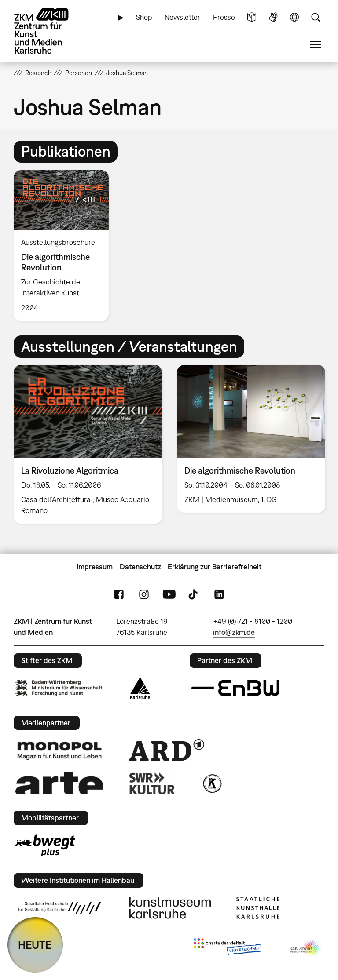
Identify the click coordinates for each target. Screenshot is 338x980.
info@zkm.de (234, 632)
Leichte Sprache (252, 17)
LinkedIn (219, 595)
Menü (316, 45)
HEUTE (35, 945)
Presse (224, 17)
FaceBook (119, 595)
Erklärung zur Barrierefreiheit (215, 567)
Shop (144, 17)
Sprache (294, 17)
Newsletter (182, 17)
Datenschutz (140, 567)
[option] (65, 246)
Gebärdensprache (273, 17)
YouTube (169, 595)
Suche (316, 17)
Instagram (144, 595)
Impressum (95, 567)
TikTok (194, 595)
